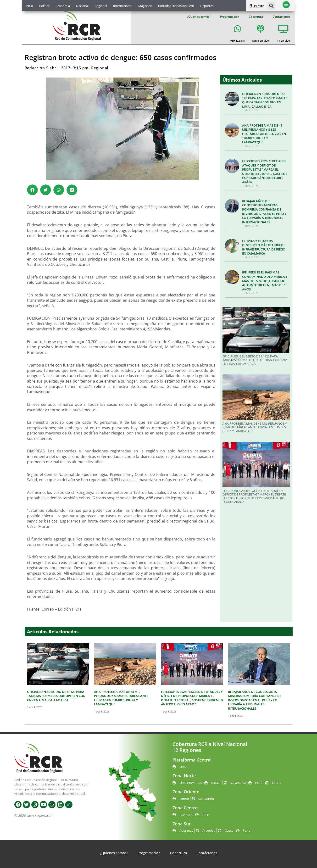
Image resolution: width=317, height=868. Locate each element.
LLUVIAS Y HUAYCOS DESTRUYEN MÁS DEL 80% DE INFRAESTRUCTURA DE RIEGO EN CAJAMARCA (264, 247)
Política (44, 6)
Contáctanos (281, 17)
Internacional (123, 6)
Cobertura (256, 17)
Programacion (230, 17)
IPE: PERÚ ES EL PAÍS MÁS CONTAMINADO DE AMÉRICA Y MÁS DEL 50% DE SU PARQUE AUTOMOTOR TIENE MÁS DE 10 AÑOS (265, 281)
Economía (63, 6)
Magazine (145, 6)
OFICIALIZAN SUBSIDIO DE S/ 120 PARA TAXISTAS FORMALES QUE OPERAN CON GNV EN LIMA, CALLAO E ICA (265, 100)
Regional (101, 6)
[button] (271, 6)
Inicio (29, 6)
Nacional (82, 6)
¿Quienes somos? (199, 17)
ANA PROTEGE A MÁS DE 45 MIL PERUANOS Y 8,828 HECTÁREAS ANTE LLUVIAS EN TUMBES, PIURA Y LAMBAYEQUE (264, 134)
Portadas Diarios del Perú (176, 6)
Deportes (207, 6)
